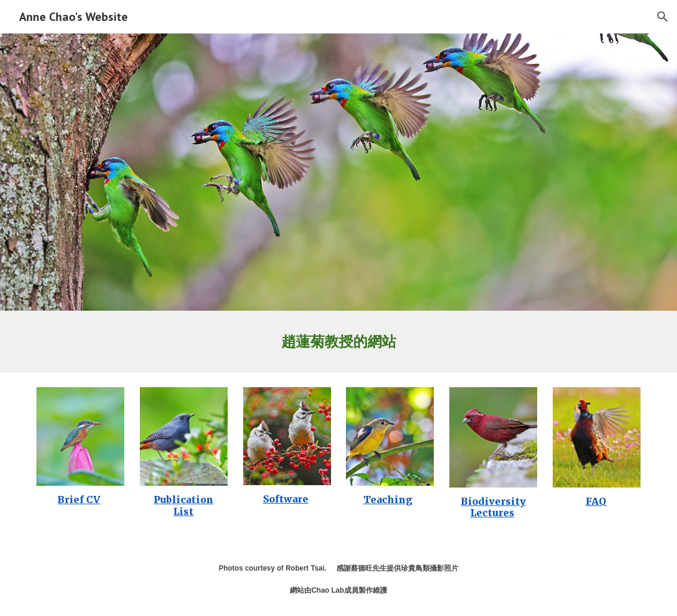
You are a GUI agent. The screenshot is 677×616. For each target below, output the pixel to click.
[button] (663, 17)
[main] (338, 342)
